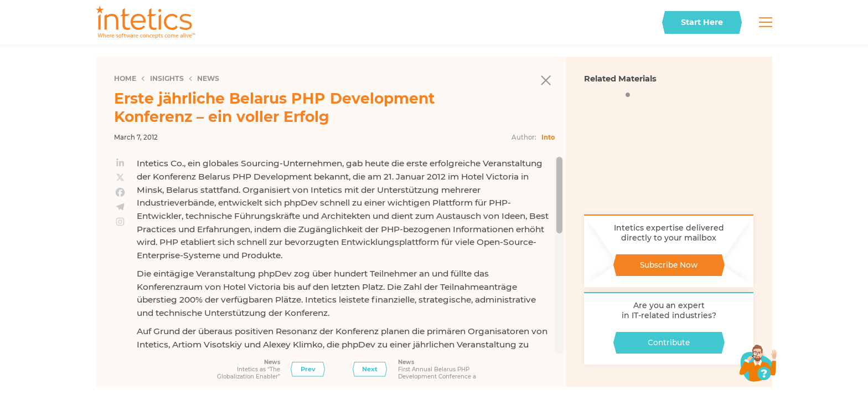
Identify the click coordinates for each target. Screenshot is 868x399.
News (208, 78)
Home (125, 78)
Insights (167, 78)
